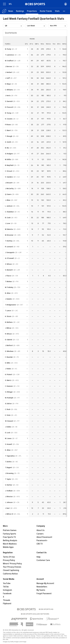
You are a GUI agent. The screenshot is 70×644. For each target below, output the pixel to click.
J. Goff (7, 78)
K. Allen (8, 450)
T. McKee (8, 282)
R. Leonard (9, 247)
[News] (11, 11)
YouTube (7, 583)
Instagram (7, 590)
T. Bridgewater (11, 305)
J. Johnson (9, 502)
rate (64, 44)
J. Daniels (8, 299)
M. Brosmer (9, 235)
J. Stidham (9, 491)
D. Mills (8, 363)
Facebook (7, 594)
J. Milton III (9, 514)
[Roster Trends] (46, 11)
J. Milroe (8, 328)
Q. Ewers (8, 194)
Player (8, 44)
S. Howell (9, 444)
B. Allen (8, 293)
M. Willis (8, 159)
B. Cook (8, 218)
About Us (41, 530)
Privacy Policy (9, 560)
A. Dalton (8, 404)
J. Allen (8, 200)
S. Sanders (9, 177)
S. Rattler (9, 485)
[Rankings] (20, 11)
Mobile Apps (8, 547)
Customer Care (43, 560)
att (31, 44)
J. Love (8, 223)
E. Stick (8, 415)
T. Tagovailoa (10, 456)
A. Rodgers (9, 154)
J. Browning (9, 473)
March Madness (10, 544)
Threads (7, 600)
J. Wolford (9, 345)
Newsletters (42, 587)
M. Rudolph (9, 398)
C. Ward (8, 130)
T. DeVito (8, 462)
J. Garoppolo (10, 252)
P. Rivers (8, 125)
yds (42, 44)
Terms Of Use (9, 557)
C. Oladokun (9, 212)
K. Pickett (9, 374)
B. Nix (7, 148)
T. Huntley (9, 241)
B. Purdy (8, 49)
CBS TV (40, 544)
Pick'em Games (10, 530)
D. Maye (8, 84)
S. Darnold (9, 101)
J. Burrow (8, 66)
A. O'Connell (9, 258)
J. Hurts (8, 96)
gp (26, 44)
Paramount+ (42, 540)
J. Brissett (9, 183)
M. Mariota (9, 229)
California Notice (10, 574)
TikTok (6, 587)
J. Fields (8, 369)
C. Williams (9, 90)
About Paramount (44, 537)
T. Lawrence (9, 55)
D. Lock (8, 433)
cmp (37, 44)
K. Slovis (8, 316)
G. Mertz (8, 380)
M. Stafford (9, 61)
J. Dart (7, 508)
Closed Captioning (11, 570)
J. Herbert (9, 72)
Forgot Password (44, 594)
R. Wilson (8, 334)
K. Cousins (9, 119)
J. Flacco (8, 276)
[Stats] (57, 11)
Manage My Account (45, 583)
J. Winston (9, 497)
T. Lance (8, 311)
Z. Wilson (8, 264)
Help (38, 557)
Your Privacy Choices (12, 567)
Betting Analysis (10, 540)
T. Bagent (9, 467)
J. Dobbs (8, 427)
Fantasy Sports (10, 534)
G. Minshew (9, 351)
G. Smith (8, 142)
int (59, 44)
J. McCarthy (9, 189)
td (54, 44)
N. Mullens (9, 322)
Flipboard (7, 604)
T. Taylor (8, 479)
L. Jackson (9, 206)
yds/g (48, 44)
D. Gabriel (9, 340)
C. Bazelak (9, 357)
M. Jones (8, 438)
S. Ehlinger (9, 392)
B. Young (8, 113)
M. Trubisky (9, 287)
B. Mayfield (9, 165)
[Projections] (32, 11)
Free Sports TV (9, 537)
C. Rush (8, 409)
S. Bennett (9, 270)
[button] (64, 11)
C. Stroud (8, 171)
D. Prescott (9, 107)
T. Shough (9, 136)
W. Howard (9, 421)
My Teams (41, 590)
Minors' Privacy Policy (12, 564)
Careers (40, 534)
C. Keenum (9, 386)
